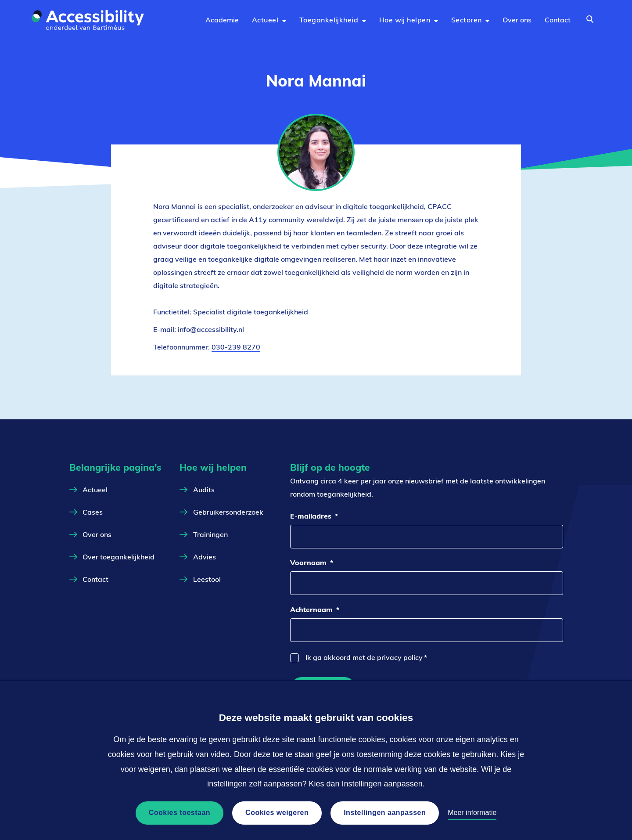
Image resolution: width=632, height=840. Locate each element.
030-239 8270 (236, 347)
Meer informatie (472, 813)
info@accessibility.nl (211, 330)
